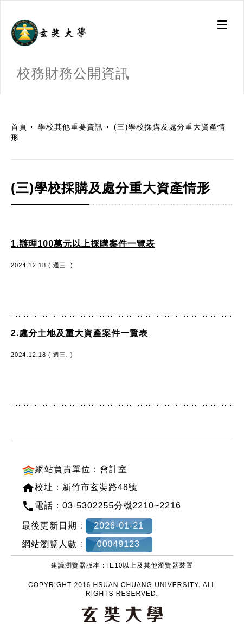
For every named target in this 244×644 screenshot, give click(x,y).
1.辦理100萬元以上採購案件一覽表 (83, 244)
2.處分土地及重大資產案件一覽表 (79, 333)
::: (4, 100)
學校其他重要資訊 (70, 127)
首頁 (19, 127)
